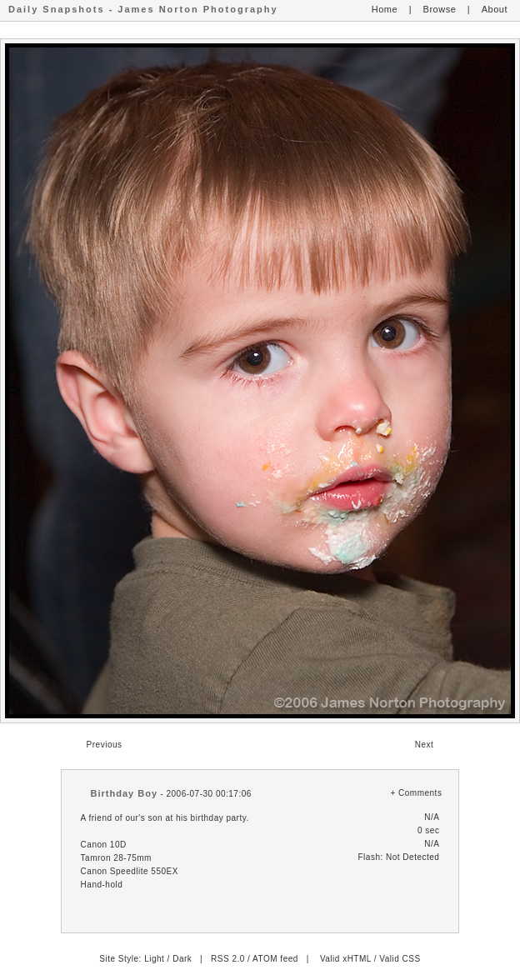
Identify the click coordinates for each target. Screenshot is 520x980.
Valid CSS (400, 959)
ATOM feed (275, 959)
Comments (420, 793)
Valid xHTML (346, 959)
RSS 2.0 (228, 959)
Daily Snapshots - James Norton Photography (143, 9)
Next (425, 745)
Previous (105, 745)
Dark (182, 959)
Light (154, 959)
